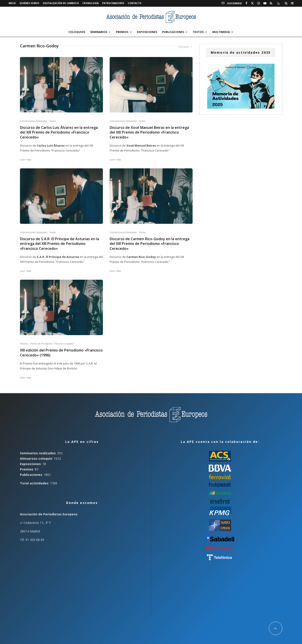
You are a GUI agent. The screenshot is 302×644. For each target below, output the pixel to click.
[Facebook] (246, 3)
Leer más (26, 159)
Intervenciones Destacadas (34, 121)
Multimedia (221, 32)
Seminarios (99, 32)
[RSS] (271, 3)
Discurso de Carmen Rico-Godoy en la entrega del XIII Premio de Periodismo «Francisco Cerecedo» (150, 244)
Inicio (12, 3)
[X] (252, 3)
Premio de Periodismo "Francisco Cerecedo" (52, 344)
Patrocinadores (113, 3)
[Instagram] (259, 3)
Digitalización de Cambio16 (61, 3)
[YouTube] (265, 3)
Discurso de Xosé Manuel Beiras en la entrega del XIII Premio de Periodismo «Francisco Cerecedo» (149, 132)
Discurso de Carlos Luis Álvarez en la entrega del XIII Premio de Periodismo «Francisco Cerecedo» (59, 132)
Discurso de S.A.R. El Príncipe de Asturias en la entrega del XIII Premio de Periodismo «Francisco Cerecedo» (60, 244)
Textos (198, 32)
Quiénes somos (29, 3)
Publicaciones (173, 32)
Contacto (135, 3)
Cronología (90, 3)
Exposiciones (147, 32)
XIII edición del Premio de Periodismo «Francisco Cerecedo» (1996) (61, 353)
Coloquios (77, 32)
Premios (122, 32)
